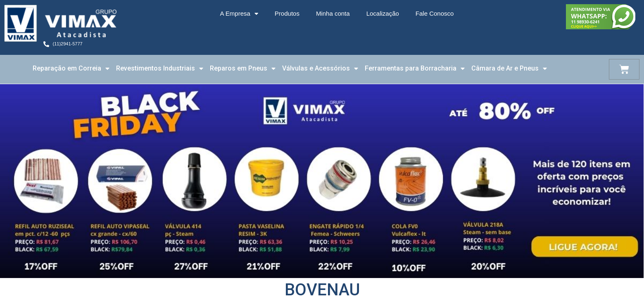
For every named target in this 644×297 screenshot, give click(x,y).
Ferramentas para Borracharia (415, 68)
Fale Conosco (435, 13)
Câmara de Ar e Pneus (509, 68)
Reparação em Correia (71, 68)
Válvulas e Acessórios (320, 68)
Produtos (287, 13)
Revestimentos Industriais (160, 68)
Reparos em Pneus (243, 68)
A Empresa (239, 14)
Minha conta (333, 13)
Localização (383, 13)
